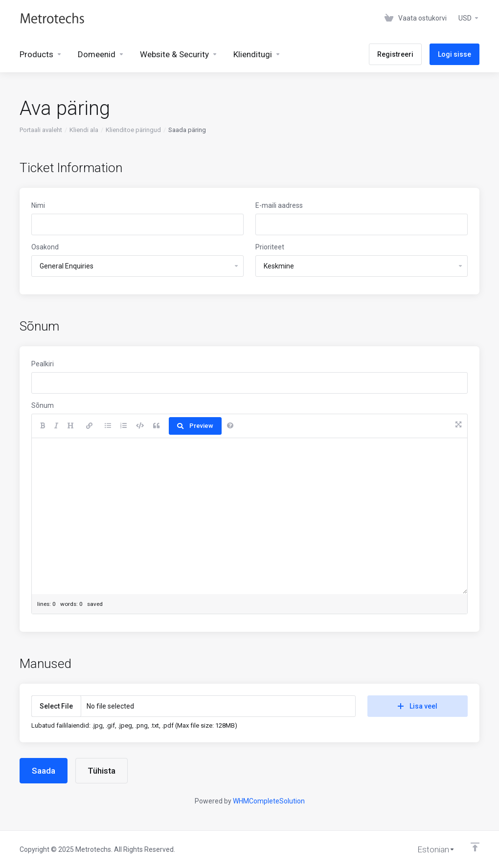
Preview (195, 426)
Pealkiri (43, 364)
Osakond (45, 247)
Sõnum (43, 405)
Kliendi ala (84, 130)
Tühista (102, 771)
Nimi (38, 205)
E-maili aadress (279, 205)
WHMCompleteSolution (269, 801)
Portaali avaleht (41, 130)
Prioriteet (270, 247)
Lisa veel (418, 706)
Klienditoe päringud (133, 130)
